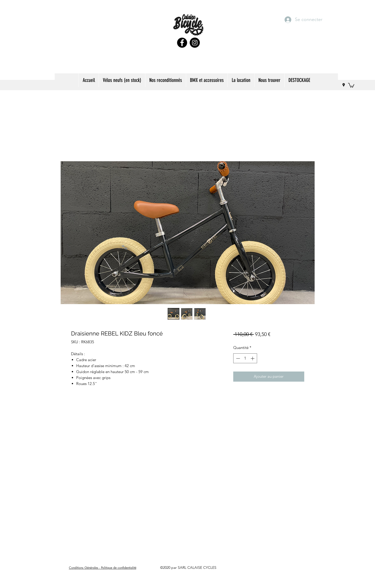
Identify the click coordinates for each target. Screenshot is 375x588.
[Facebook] (182, 43)
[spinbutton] (245, 358)
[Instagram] (195, 43)
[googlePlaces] (344, 85)
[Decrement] (238, 358)
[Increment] (253, 358)
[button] (165, 80)
